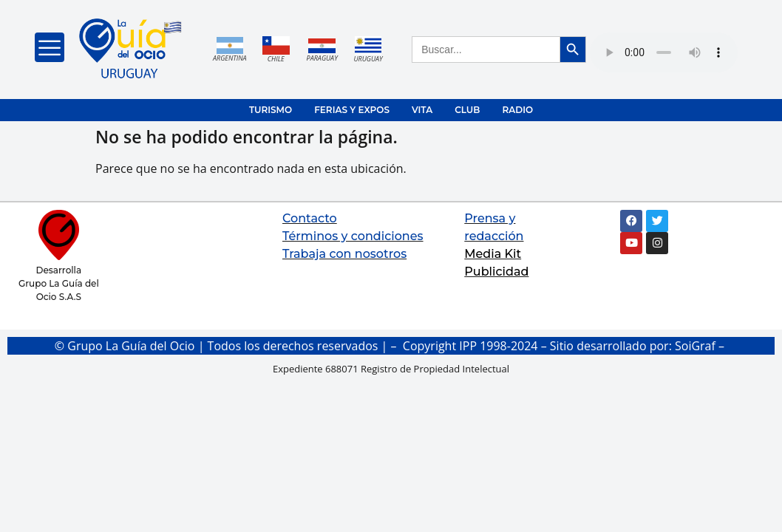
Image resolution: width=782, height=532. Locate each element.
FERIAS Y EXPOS (352, 110)
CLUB (467, 110)
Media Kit (493, 254)
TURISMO (271, 110)
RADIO (517, 110)
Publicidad (496, 272)
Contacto (310, 218)
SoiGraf (695, 346)
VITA (422, 110)
